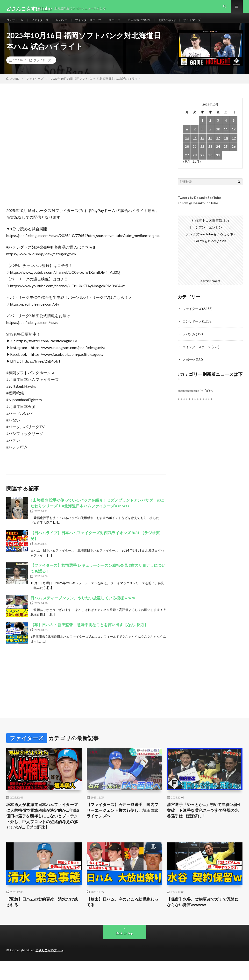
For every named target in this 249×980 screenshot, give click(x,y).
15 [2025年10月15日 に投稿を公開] (202, 147)
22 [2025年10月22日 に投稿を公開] (202, 156)
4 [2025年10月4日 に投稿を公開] (226, 129)
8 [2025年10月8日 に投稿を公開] (202, 138)
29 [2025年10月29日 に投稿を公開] (202, 164)
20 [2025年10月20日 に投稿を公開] (187, 156)
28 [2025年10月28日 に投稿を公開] (195, 164)
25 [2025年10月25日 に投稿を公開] (226, 156)
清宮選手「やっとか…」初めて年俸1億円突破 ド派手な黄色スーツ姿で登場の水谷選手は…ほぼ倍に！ (203, 819)
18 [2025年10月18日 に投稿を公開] (226, 147)
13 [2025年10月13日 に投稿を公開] (187, 147)
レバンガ (69, 24)
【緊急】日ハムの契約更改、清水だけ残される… (42, 921)
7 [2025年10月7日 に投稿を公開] (195, 138)
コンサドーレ (16, 24)
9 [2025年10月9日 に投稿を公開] (210, 138)
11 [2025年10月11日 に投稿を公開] (226, 138)
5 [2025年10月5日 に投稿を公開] (234, 129)
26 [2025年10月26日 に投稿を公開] (234, 156)
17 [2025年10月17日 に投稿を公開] (218, 147)
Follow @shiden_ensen (210, 249)
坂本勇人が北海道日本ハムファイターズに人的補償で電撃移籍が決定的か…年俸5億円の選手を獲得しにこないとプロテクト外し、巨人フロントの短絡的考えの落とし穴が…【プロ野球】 (44, 829)
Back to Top (124, 953)
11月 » (197, 170)
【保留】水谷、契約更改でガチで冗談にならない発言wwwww (203, 921)
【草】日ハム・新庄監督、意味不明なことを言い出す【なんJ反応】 (89, 633)
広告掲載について (155, 24)
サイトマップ (214, 24)
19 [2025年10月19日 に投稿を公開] (234, 147)
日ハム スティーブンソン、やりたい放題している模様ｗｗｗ (83, 606)
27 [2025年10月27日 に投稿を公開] (187, 164)
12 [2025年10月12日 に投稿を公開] (234, 138)
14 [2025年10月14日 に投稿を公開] (195, 147)
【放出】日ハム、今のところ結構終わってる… (122, 921)
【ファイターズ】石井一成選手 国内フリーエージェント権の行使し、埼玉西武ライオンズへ (122, 819)
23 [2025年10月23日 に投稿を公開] (210, 156)
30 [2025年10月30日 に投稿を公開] (210, 164)
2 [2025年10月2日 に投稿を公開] (210, 129)
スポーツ (128, 24)
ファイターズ (44, 24)
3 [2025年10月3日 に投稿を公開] (218, 129)
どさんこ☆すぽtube (51, 970)
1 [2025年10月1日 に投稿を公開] (202, 129)
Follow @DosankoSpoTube (198, 212)
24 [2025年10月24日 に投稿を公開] (218, 156)
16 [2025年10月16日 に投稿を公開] (210, 147)
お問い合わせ (186, 24)
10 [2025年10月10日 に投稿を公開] (218, 138)
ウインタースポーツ (98, 24)
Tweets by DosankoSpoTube (199, 206)
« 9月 (187, 170)
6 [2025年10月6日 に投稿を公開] (187, 138)
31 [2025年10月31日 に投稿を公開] (218, 164)
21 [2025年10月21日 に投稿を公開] (195, 156)
